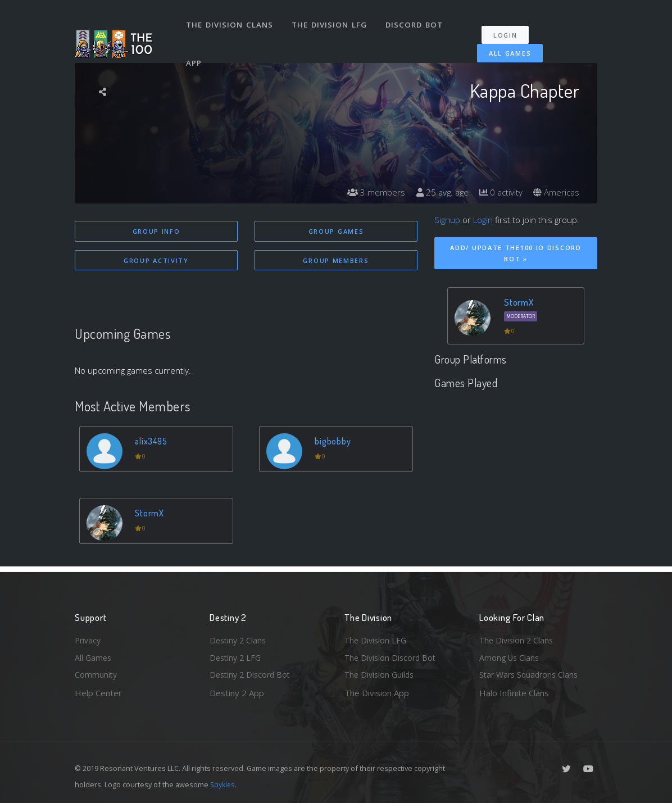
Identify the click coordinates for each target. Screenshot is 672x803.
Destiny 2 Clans (239, 638)
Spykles (223, 784)
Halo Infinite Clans (514, 693)
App (195, 53)
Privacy (89, 638)
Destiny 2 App (237, 693)
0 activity (498, 192)
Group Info (156, 231)
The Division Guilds (381, 674)
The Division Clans (230, 21)
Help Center (98, 693)
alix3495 (153, 442)
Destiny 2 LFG (237, 656)
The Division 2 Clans (518, 638)
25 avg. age (437, 192)
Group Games (336, 231)
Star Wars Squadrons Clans (531, 674)
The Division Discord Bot (392, 656)
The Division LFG (331, 21)
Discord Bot (416, 21)
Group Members (336, 261)
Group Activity (156, 261)
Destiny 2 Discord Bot (252, 674)
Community (96, 674)
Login (509, 28)
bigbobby (334, 442)
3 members (369, 192)
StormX (151, 514)
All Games (504, 46)
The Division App (377, 693)
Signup (447, 220)
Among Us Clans (510, 656)
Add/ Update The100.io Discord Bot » (516, 253)
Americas (555, 192)
